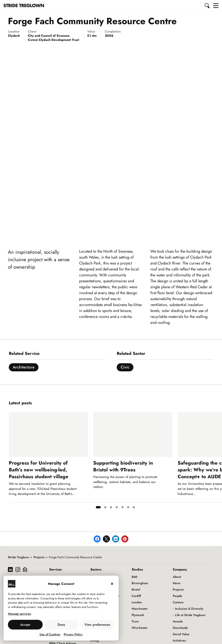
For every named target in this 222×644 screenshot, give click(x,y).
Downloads (180, 628)
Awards (178, 621)
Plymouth (138, 615)
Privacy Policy (73, 634)
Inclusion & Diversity (189, 609)
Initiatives (179, 640)
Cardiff (136, 596)
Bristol (136, 589)
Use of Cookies (50, 634)
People (177, 596)
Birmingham (140, 583)
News (177, 583)
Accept (25, 625)
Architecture (24, 367)
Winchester (140, 628)
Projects (39, 557)
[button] (207, 5)
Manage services (19, 614)
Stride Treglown (19, 557)
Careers (178, 602)
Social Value (181, 634)
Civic (125, 367)
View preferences (97, 625)
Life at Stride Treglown (190, 615)
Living (95, 640)
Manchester (140, 609)
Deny (61, 625)
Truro (135, 621)
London (137, 602)
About (177, 577)
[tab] (98, 507)
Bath (135, 577)
